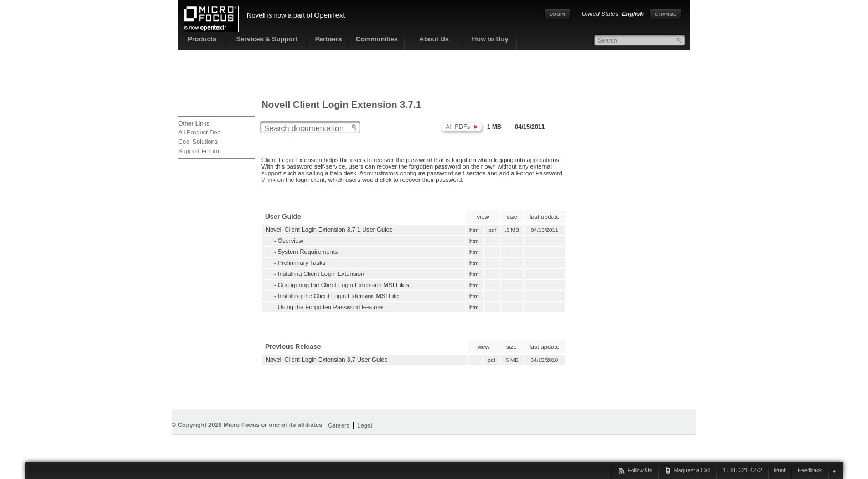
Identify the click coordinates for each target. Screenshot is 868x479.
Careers (339, 425)
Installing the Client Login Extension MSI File (338, 296)
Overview (291, 241)
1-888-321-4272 (742, 470)
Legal (365, 425)
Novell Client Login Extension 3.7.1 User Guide (329, 230)
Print (780, 470)
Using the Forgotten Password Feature (330, 307)
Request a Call (693, 470)
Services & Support (267, 39)
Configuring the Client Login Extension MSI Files (343, 285)
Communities (377, 39)
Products (202, 39)
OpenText (329, 15)
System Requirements (308, 252)
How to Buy (490, 39)
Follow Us (640, 470)
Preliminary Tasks (302, 263)
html (474, 230)
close (835, 471)
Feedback (810, 470)
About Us (434, 39)
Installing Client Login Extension (321, 274)
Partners (329, 39)
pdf (492, 230)
